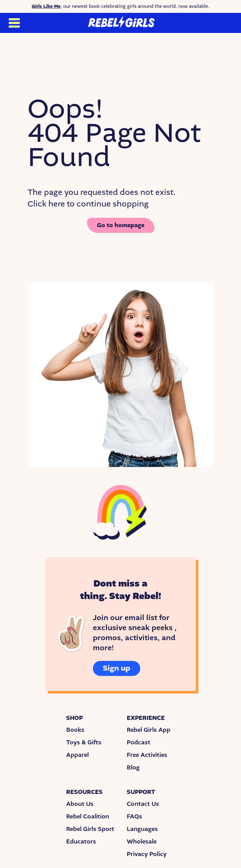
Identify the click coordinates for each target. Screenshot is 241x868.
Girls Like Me (46, 6)
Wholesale (142, 842)
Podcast (139, 742)
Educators (81, 842)
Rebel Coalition (88, 817)
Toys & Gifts (84, 742)
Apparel (78, 755)
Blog (133, 768)
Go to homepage (121, 225)
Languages (142, 829)
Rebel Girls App (149, 730)
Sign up (117, 668)
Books (75, 730)
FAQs (134, 817)
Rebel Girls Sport (90, 829)
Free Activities (147, 755)
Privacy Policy (147, 854)
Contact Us (143, 804)
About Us (80, 804)
